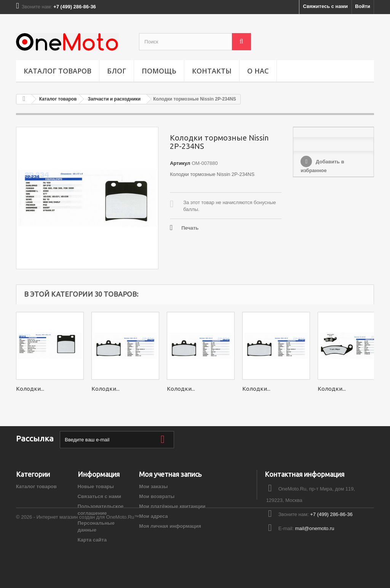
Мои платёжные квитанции (172, 506)
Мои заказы (153, 487)
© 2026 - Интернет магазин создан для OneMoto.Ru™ (78, 567)
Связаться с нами (100, 496)
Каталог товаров (58, 71)
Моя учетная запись (170, 474)
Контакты (212, 71)
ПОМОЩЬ (159, 71)
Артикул (180, 163)
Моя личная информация (170, 526)
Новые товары (96, 487)
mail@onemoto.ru (315, 528)
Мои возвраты (157, 496)
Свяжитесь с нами (326, 6)
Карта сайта (92, 540)
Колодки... (30, 389)
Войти (363, 6)
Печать (190, 228)
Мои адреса (153, 516)
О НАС (258, 71)
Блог (117, 71)
